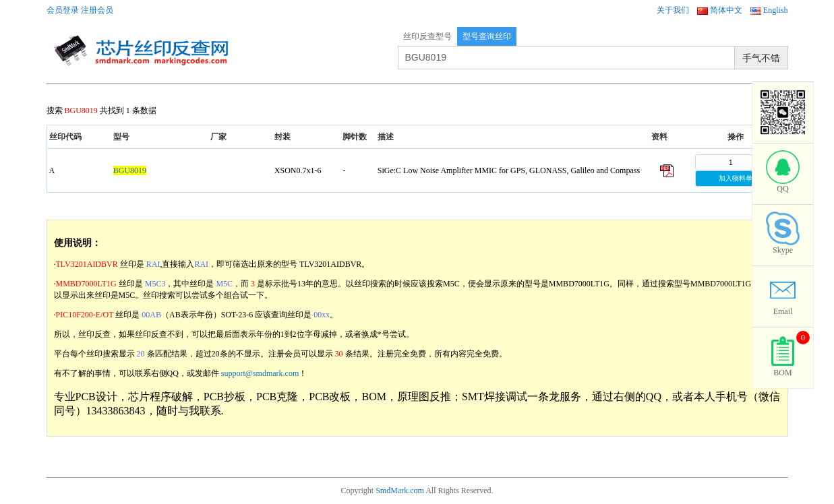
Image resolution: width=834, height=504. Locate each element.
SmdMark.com (400, 491)
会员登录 (63, 10)
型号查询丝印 (487, 36)
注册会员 (97, 10)
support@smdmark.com (260, 373)
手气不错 (761, 58)
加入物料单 (736, 178)
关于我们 (673, 10)
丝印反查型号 (427, 36)
